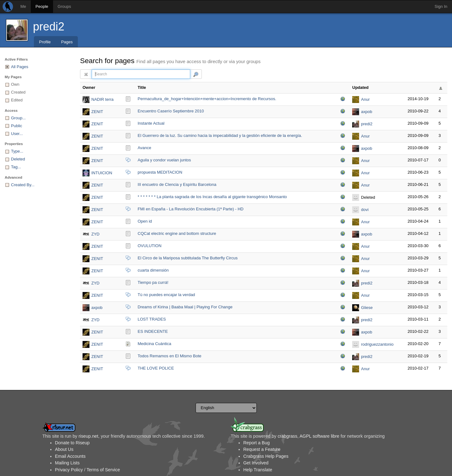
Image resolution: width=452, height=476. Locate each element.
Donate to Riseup (72, 443)
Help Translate (258, 470)
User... (17, 134)
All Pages (20, 67)
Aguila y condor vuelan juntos (164, 160)
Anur (365, 99)
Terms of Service (103, 470)
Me (23, 6)
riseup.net (88, 436)
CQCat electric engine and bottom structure (177, 233)
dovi (365, 210)
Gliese (367, 308)
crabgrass (287, 436)
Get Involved (256, 463)
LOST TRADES (152, 319)
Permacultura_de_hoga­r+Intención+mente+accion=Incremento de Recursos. (207, 99)
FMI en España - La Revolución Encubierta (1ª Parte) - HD (191, 209)
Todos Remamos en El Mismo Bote (170, 356)
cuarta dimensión (153, 270)
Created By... (23, 185)
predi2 (49, 27)
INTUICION (102, 173)
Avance (145, 148)
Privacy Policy (69, 470)
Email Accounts (70, 456)
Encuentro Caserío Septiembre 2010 (171, 111)
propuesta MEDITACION (160, 172)
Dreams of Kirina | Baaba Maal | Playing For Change (185, 307)
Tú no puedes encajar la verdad (167, 295)
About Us (64, 449)
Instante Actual (151, 123)
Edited (17, 100)
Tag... (16, 167)
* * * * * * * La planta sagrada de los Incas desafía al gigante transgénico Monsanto (213, 197)
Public (16, 126)
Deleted (18, 159)
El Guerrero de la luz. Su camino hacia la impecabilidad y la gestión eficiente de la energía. (220, 135)
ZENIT (97, 112)
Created (18, 92)
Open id (145, 221)
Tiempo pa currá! (153, 282)
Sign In (441, 6)
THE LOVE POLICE (156, 368)
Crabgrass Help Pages (266, 456)
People (42, 6)
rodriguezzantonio (377, 344)
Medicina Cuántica (155, 344)
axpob (366, 112)
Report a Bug (256, 443)
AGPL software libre (319, 436)
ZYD (95, 234)
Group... (18, 118)
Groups (65, 6)
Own (15, 84)
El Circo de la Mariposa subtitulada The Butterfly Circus (188, 258)
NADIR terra (102, 99)
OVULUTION (150, 246)
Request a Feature (262, 449)
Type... (17, 151)
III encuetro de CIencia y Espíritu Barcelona (177, 184)
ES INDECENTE (153, 331)
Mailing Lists (67, 463)
